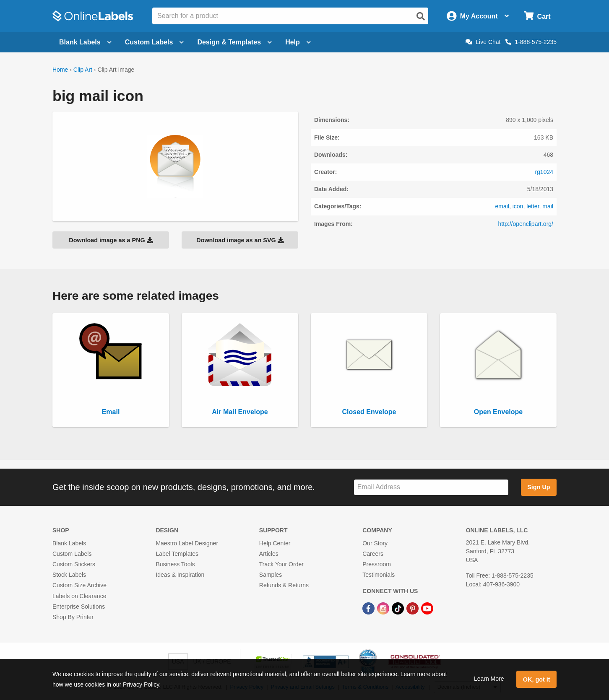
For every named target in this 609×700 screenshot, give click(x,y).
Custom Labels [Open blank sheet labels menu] (155, 42)
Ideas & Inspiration (180, 575)
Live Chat (483, 42)
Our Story (375, 543)
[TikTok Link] (399, 608)
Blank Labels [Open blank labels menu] (85, 42)
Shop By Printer (73, 617)
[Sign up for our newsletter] (431, 487)
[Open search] (421, 16)
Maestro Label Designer (187, 543)
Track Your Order (281, 564)
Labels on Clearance (79, 596)
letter (533, 206)
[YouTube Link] (427, 608)
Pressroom (377, 564)
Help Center (275, 543)
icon (518, 206)
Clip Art (83, 70)
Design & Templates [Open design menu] (234, 42)
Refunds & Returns (284, 585)
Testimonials (379, 575)
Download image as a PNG (111, 240)
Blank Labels (69, 543)
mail (548, 206)
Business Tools (175, 564)
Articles (269, 554)
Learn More (489, 679)
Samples (271, 575)
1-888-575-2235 (531, 42)
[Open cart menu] (537, 16)
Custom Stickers (74, 564)
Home (60, 70)
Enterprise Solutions (79, 607)
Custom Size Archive (79, 585)
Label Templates (177, 554)
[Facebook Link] (369, 608)
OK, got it (537, 679)
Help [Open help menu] (298, 42)
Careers (373, 554)
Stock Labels (69, 575)
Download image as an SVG (240, 240)
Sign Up (539, 487)
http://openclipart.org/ (526, 224)
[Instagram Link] (384, 608)
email (502, 206)
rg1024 (544, 172)
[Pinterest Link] (413, 608)
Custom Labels (72, 554)
